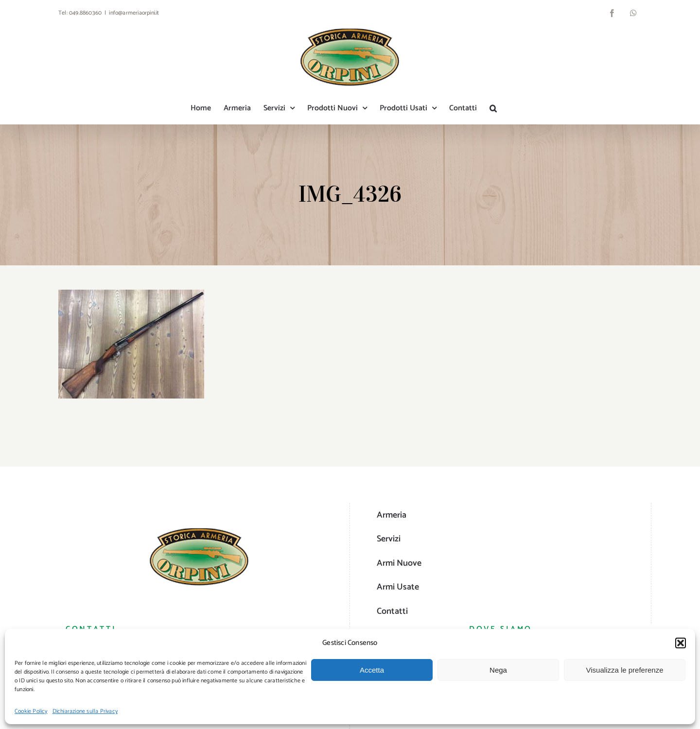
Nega (498, 670)
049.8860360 (85, 13)
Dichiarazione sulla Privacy (85, 711)
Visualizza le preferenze (625, 670)
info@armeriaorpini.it (134, 13)
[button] (681, 643)
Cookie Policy (31, 711)
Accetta (372, 670)
